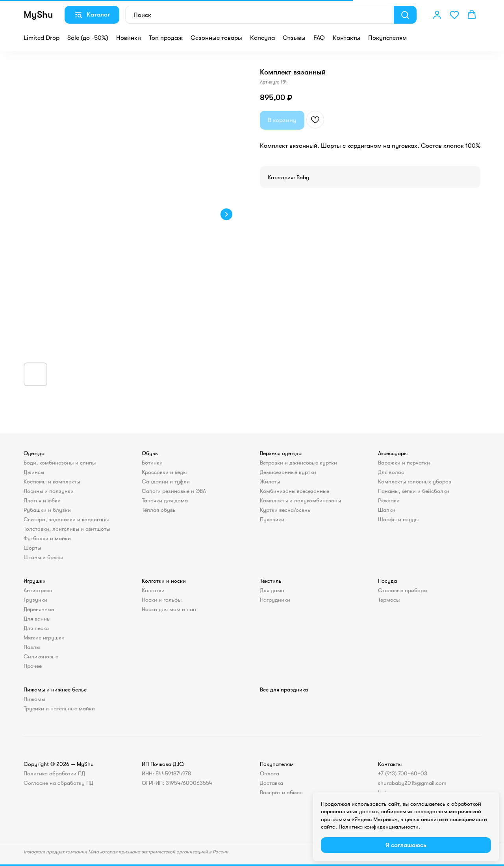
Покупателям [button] (387, 38)
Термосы (389, 600)
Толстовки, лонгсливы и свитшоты (67, 529)
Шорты (32, 548)
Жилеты (270, 481)
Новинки (129, 38)
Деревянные (39, 609)
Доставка (271, 783)
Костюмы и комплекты (52, 481)
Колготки (153, 590)
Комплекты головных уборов (415, 481)
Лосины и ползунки (49, 491)
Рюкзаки (389, 500)
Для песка (36, 628)
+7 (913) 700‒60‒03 (403, 773)
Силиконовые (41, 656)
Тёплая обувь (159, 510)
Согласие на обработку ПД (58, 783)
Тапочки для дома (165, 500)
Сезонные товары (216, 38)
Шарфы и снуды (398, 519)
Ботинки (152, 463)
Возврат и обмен (281, 792)
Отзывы (294, 38)
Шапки (387, 510)
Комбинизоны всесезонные (295, 491)
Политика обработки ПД (54, 773)
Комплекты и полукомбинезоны (300, 500)
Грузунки (35, 600)
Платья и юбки (42, 500)
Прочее (33, 666)
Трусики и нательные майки (59, 708)
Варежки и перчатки (404, 463)
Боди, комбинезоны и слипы (60, 463)
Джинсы (34, 472)
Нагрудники (275, 600)
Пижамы (34, 699)
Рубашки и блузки (47, 510)
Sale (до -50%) (88, 38)
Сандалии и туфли (166, 481)
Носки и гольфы (162, 600)
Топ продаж (166, 38)
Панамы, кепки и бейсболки (414, 491)
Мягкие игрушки (44, 637)
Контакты (346, 38)
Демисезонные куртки (288, 472)
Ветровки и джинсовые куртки (298, 463)
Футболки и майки (47, 538)
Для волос (391, 472)
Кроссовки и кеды (164, 472)
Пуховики (272, 519)
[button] (437, 15)
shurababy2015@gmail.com (412, 783)
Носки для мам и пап (169, 609)
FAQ (319, 38)
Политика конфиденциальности (379, 827)
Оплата (270, 773)
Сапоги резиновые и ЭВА (174, 491)
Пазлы (32, 647)
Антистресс (38, 590)
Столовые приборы (403, 590)
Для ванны (37, 619)
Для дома (272, 590)
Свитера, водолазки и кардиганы (66, 519)
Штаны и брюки (44, 557)
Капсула (262, 38)
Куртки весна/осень (285, 510)
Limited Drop (42, 38)
